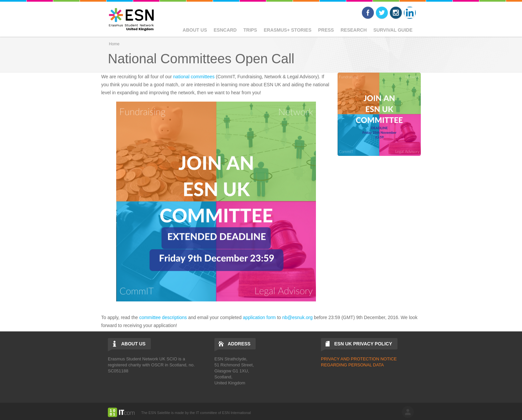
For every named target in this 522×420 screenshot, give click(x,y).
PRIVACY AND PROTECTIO (349, 359)
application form (259, 317)
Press (326, 30)
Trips (250, 30)
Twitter (382, 13)
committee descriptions (163, 317)
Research (354, 30)
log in (408, 412)
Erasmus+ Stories (287, 30)
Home (114, 44)
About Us (195, 30)
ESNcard (225, 30)
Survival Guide (393, 30)
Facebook (368, 13)
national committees (194, 77)
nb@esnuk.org (297, 317)
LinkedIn (410, 13)
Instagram (396, 13)
